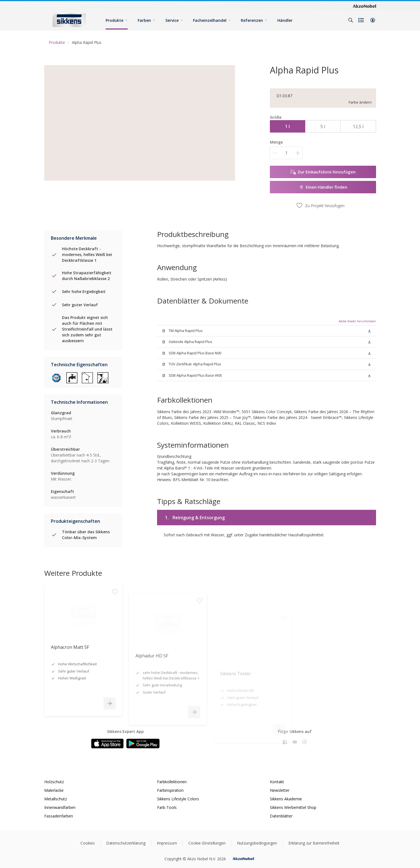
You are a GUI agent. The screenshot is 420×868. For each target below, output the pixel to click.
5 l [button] (323, 126)
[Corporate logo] (364, 6)
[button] (373, 20)
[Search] (351, 20)
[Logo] (69, 20)
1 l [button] (287, 126)
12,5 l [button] (358, 126)
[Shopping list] (362, 20)
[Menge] (286, 153)
